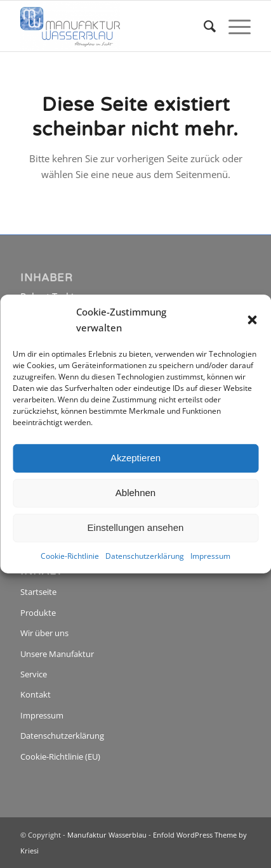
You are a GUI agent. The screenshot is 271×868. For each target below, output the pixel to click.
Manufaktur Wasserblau (107, 835)
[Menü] (233, 26)
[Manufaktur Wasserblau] (112, 26)
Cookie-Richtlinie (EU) (60, 756)
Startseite (38, 592)
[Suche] (203, 26)
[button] (252, 320)
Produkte (38, 613)
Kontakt (36, 694)
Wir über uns (44, 633)
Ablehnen (135, 493)
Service (34, 674)
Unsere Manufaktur (57, 654)
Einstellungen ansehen (136, 527)
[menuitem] (203, 26)
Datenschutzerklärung (145, 555)
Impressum (210, 555)
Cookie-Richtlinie (70, 555)
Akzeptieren (135, 458)
